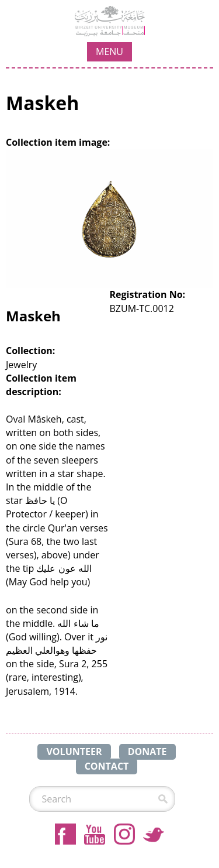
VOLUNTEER (74, 752)
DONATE (147, 752)
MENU (109, 52)
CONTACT (107, 766)
